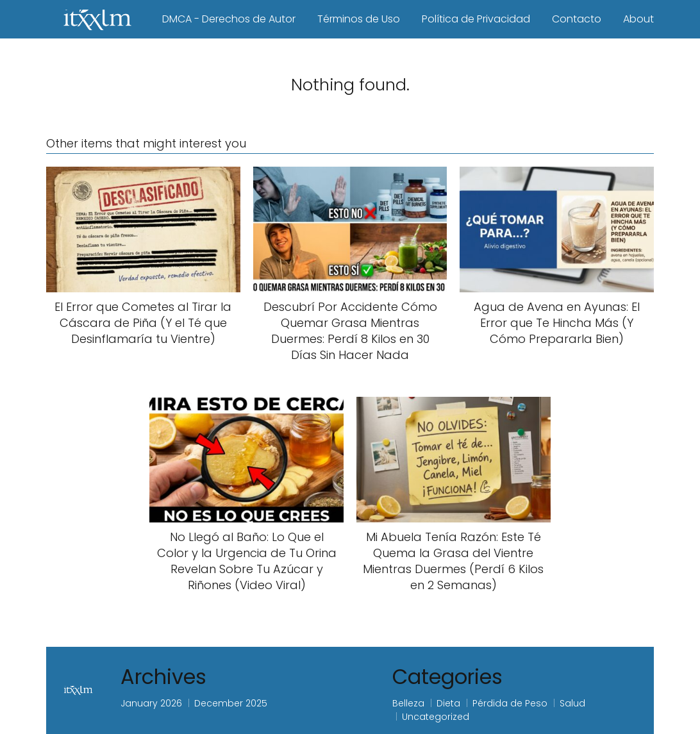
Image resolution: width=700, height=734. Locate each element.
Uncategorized (436, 717)
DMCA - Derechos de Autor (229, 19)
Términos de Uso (359, 19)
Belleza (408, 703)
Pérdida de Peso (510, 703)
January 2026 (151, 703)
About (638, 19)
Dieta (448, 703)
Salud (572, 703)
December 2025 (231, 703)
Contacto (577, 19)
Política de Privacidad (476, 19)
